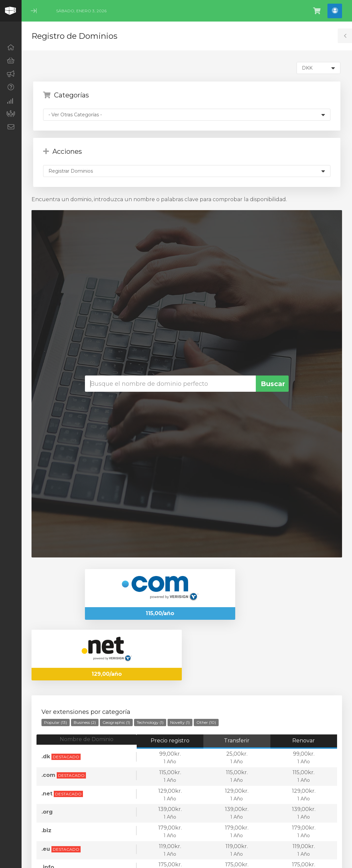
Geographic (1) (116, 722)
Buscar (273, 384)
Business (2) (85, 722)
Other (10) (206, 722)
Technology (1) (150, 722)
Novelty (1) (180, 722)
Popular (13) (56, 722)
